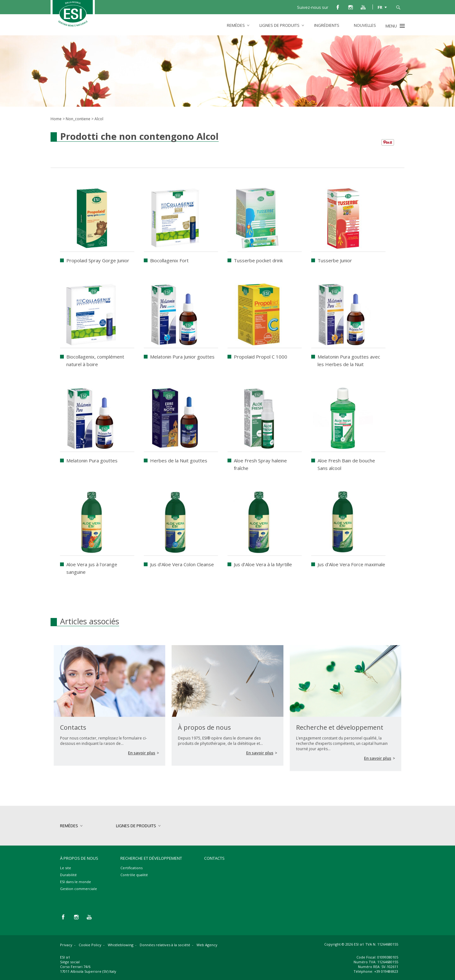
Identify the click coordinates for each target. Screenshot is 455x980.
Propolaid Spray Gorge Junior (98, 260)
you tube (363, 7)
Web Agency (207, 945)
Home (56, 119)
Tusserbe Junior (335, 260)
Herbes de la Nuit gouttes (179, 460)
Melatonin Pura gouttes (92, 460)
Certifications (131, 868)
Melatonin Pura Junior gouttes (182, 357)
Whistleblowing (121, 945)
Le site (66, 868)
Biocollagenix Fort (169, 260)
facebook (338, 7)
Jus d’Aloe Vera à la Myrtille (263, 564)
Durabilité (68, 875)
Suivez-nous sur (313, 7)
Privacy (66, 945)
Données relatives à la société (165, 945)
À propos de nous (79, 858)
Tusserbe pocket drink (258, 260)
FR (380, 7)
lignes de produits (279, 25)
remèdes (236, 25)
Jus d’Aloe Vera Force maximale (351, 564)
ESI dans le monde (76, 882)
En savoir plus (142, 753)
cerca (398, 7)
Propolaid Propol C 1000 (261, 357)
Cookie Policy (90, 945)
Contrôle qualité (134, 875)
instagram (350, 7)
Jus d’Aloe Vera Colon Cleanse (182, 564)
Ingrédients (327, 25)
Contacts (214, 858)
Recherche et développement (151, 858)
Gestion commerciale (79, 889)
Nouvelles (365, 25)
